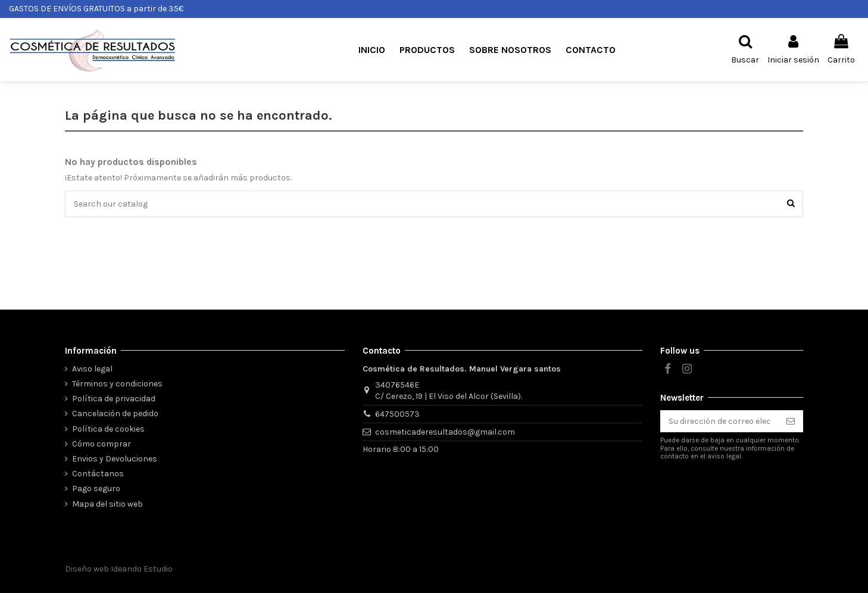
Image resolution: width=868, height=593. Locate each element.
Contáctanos (98, 474)
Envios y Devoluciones (115, 459)
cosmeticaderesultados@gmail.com (445, 432)
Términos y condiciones (117, 384)
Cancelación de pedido (115, 413)
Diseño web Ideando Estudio (119, 569)
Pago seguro (96, 489)
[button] (427, 50)
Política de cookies (108, 429)
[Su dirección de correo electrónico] (719, 422)
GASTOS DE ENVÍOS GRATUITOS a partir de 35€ (96, 9)
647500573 (397, 414)
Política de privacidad (114, 399)
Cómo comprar (102, 444)
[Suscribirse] (791, 422)
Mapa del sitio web (107, 504)
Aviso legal (92, 369)
